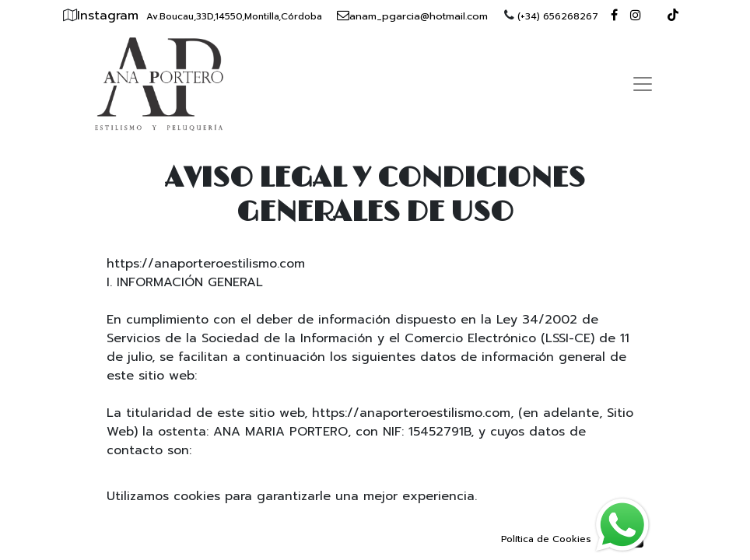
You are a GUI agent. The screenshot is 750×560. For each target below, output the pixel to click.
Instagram (110, 16)
